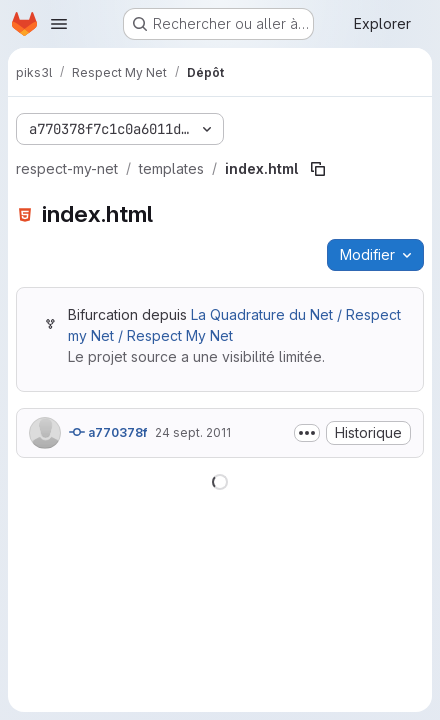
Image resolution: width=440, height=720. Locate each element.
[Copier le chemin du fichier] (318, 169)
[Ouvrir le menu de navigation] (59, 24)
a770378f (108, 432)
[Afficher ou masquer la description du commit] (307, 433)
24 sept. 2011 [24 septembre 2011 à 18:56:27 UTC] (193, 432)
